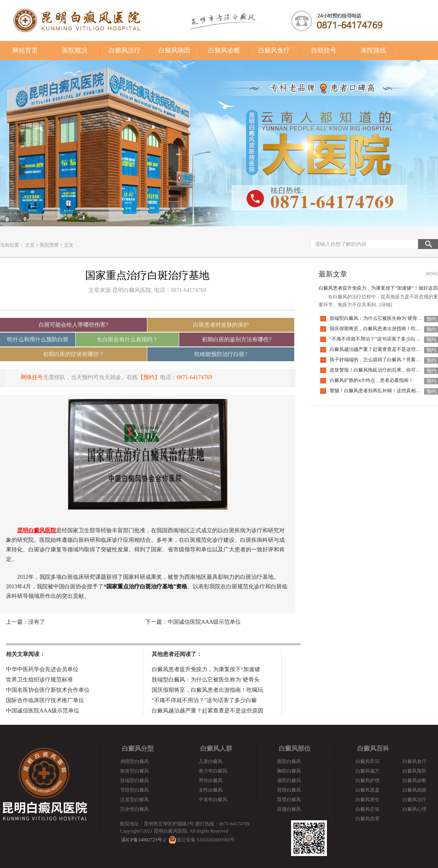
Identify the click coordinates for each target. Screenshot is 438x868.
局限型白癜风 (135, 761)
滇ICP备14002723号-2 (144, 840)
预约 (431, 319)
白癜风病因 (174, 50)
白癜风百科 (373, 748)
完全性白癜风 (135, 809)
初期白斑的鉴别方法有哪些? (237, 340)
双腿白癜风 (289, 809)
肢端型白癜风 (135, 780)
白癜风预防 (415, 771)
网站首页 (25, 50)
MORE (432, 274)
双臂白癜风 (289, 800)
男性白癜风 (211, 780)
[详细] (386, 305)
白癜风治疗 (125, 50)
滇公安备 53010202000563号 (206, 840)
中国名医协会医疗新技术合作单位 (48, 690)
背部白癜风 (289, 790)
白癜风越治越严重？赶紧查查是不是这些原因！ (380, 349)
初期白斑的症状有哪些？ (74, 354)
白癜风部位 (295, 748)
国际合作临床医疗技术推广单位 (45, 700)
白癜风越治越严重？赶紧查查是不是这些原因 (207, 711)
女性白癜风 (211, 790)
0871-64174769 (195, 377)
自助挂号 (324, 50)
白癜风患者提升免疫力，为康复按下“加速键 (206, 669)
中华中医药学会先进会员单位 (42, 669)
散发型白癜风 (135, 771)
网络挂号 (32, 377)
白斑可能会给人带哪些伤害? (73, 325)
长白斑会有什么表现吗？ (127, 340)
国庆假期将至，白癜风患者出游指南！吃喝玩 (207, 690)
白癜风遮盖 (368, 790)
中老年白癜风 (213, 800)
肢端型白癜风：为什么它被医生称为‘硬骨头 (206, 680)
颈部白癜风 (289, 780)
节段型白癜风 (135, 790)
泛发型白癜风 (135, 800)
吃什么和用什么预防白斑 (38, 340)
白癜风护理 (368, 780)
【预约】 (149, 377)
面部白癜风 (289, 761)
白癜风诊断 (224, 50)
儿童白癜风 (211, 761)
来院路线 (373, 50)
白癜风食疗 (274, 50)
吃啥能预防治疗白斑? (221, 354)
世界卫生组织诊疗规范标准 (39, 680)
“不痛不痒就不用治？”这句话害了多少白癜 (204, 700)
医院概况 (75, 50)
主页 (30, 245)
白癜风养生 (368, 800)
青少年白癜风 (213, 771)
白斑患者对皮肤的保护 (221, 325)
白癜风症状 (368, 809)
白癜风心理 (415, 809)
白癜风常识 (368, 761)
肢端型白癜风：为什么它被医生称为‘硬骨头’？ (379, 318)
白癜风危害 (368, 819)
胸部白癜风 (289, 771)
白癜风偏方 (368, 771)
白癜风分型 (138, 748)
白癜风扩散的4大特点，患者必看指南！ (372, 380)
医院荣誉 (49, 245)
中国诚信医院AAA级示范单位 (204, 622)
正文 (69, 245)
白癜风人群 (216, 748)
